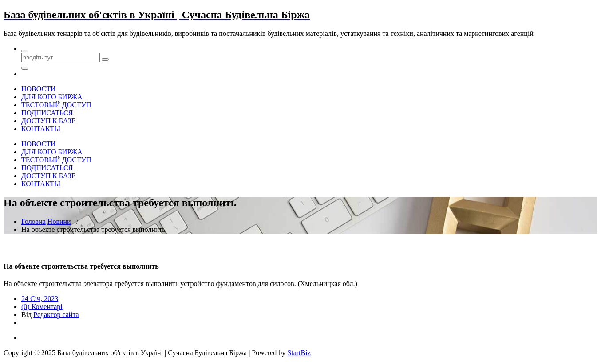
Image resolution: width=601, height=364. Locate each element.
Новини (59, 221)
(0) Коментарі (42, 307)
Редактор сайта (56, 315)
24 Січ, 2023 (40, 299)
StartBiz (299, 353)
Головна (34, 221)
